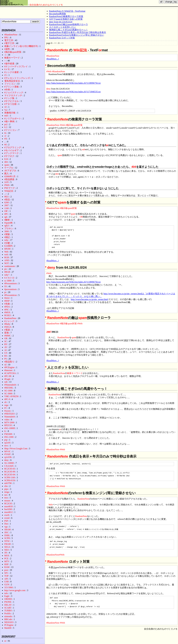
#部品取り (9, 362)
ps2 (6, 124)
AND (7, 260)
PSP (6, 521)
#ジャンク (9, 321)
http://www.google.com (15, 590)
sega (6, 405)
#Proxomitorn (10, 283)
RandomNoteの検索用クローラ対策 (66, 16)
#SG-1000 (9, 437)
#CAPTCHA (10, 373)
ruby (6, 240)
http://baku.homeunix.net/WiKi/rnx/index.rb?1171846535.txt (73, 92)
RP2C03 (8, 425)
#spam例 (8, 223)
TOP (6, 576)
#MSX (7, 312)
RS (6, 356)
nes (6, 495)
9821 (7, 197)
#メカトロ (9, 278)
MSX (7, 556)
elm (6, 486)
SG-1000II (9, 463)
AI (5, 350)
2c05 (6, 182)
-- (5, 61)
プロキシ (9, 228)
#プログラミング (13, 147)
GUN (7, 584)
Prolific (8, 613)
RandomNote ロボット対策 (62, 38)
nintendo (8, 616)
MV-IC (8, 451)
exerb (7, 515)
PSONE (8, 602)
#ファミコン (10, 130)
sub (83, 149)
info (6, 593)
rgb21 (7, 226)
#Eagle (7, 379)
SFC (6, 573)
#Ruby (7, 324)
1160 (6, 208)
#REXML (9, 388)
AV (6, 347)
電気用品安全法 (12, 81)
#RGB (7, 272)
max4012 (8, 512)
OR (81, 217)
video (7, 420)
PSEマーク (10, 188)
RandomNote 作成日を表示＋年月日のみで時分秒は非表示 (78, 32)
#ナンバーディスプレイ (16, 66)
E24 (6, 159)
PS (6, 359)
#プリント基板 (12, 87)
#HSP (7, 301)
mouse (7, 501)
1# (5, 107)
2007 (49, 332)
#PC (6, 214)
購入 (7, 173)
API (6, 579)
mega (7, 492)
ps (5, 292)
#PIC (7, 310)
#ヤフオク (9, 156)
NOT (7, 263)
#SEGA (8, 327)
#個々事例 (9, 121)
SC (6, 341)
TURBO (8, 611)
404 (134, 167)
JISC (6, 532)
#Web (49, 71)
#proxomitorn (10, 289)
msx (6, 498)
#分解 (7, 243)
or (100, 50)
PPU (6, 38)
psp (6, 440)
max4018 (8, 506)
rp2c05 (7, 443)
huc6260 (8, 509)
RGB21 (8, 315)
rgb (6, 217)
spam (60, 155)
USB (6, 582)
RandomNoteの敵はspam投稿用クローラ (68, 24)
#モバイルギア (12, 150)
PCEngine (9, 625)
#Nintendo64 (10, 385)
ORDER (8, 599)
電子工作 (9, 40)
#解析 (7, 220)
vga (6, 527)
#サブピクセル (12, 101)
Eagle (7, 596)
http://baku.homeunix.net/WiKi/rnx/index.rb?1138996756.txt (73, 83)
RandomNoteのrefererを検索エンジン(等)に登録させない (77, 35)
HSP (6, 564)
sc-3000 (8, 281)
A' (5, 136)
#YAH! (8, 454)
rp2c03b (8, 457)
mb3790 (8, 483)
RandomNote (58, 50)
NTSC (7, 541)
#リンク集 (9, 98)
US (6, 353)
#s (5, 133)
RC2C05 (8, 503)
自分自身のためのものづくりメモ (46, 5)
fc (5, 431)
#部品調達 (9, 179)
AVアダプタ (10, 171)
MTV (7, 561)
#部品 (7, 200)
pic (6, 269)
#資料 (7, 49)
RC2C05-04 (10, 475)
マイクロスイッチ (13, 95)
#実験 (7, 234)
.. (5, 142)
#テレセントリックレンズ (17, 78)
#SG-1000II (10, 428)
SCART (8, 608)
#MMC (8, 336)
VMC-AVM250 (11, 396)
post (6, 570)
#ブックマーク (12, 153)
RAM (7, 567)
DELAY (8, 605)
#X (6, 139)
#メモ (7, 69)
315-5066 (9, 587)
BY (6, 344)
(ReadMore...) (53, 59)
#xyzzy (8, 411)
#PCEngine (9, 367)
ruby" (7, 275)
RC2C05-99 (10, 472)
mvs (6, 446)
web (6, 254)
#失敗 (7, 304)
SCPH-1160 (10, 477)
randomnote (10, 266)
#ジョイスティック (14, 92)
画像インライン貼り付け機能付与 (21, 46)
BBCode (8, 619)
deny (48, 89)
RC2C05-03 (10, 469)
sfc (6, 402)
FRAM (7, 544)
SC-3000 (8, 394)
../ (5, 194)
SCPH (7, 538)
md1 (6, 116)
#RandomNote (53, 56)
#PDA (7, 307)
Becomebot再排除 (58, 14)
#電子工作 (9, 43)
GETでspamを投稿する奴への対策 (66, 19)
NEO (7, 550)
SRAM (7, 530)
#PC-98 (8, 376)
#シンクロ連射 (12, 72)
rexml (7, 518)
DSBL (7, 535)
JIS (6, 553)
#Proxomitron (10, 295)
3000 (7, 231)
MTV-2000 (9, 422)
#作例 (7, 90)
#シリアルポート (13, 119)
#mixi (7, 298)
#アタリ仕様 (10, 104)
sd (5, 365)
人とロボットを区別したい (62, 27)
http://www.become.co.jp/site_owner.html (89, 299)
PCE (6, 558)
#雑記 (7, 237)
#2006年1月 (10, 176)
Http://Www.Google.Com (16, 449)
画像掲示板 (10, 113)
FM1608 (8, 434)
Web (51, 505)
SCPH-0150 (10, 480)
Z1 (6, 75)
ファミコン (10, 84)
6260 (7, 202)
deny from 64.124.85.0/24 (61, 22)
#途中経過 (9, 64)
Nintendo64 (10, 417)
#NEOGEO (9, 414)
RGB (7, 257)
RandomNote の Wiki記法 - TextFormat (67, 11)
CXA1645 (9, 466)
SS (6, 286)
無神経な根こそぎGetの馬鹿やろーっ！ (68, 30)
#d (5, 145)
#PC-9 (7, 399)
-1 (5, 55)
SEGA (7, 547)
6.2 (6, 127)
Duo (6, 524)
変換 (7, 333)
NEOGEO (9, 622)
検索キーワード (75, 373)
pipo (6, 489)
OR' (6, 211)
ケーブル (9, 168)
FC (6, 408)
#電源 (7, 330)
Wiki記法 (80, 50)
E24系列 (8, 246)
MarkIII (8, 628)
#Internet (8, 370)
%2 (6, 110)
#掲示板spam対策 (74, 125)
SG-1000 (8, 391)
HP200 (7, 249)
